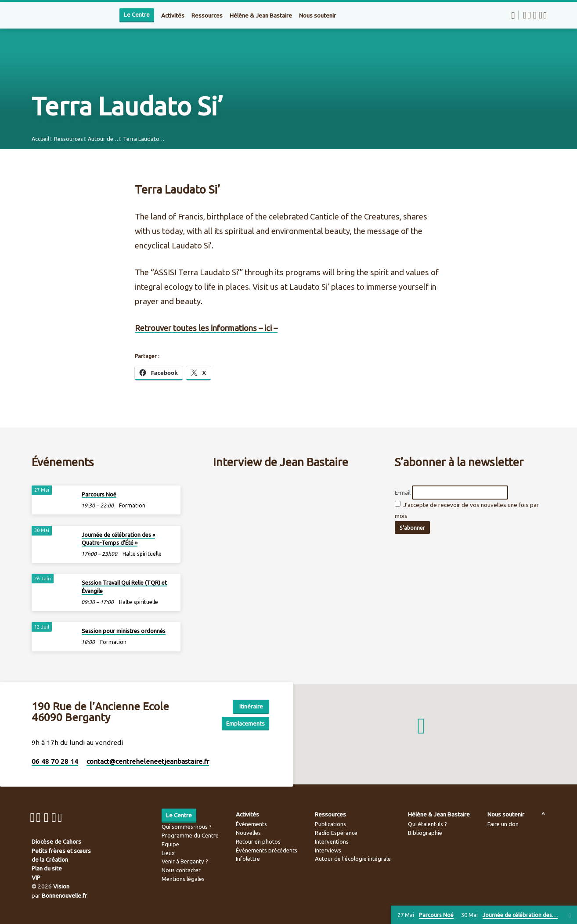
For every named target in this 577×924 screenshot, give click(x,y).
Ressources (207, 15)
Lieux (168, 853)
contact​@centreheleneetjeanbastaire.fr (148, 761)
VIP (36, 877)
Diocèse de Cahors (56, 841)
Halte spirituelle (142, 553)
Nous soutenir (317, 15)
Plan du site (47, 868)
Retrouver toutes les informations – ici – (206, 328)
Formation (132, 505)
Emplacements (245, 723)
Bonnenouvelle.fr (64, 895)
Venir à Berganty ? (185, 861)
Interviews (328, 850)
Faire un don (503, 824)
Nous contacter (181, 870)
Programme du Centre (190, 835)
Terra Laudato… (144, 139)
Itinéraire (247, 705)
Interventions (332, 841)
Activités (173, 15)
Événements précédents (267, 850)
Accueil (40, 139)
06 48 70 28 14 (55, 761)
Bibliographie (425, 833)
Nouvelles (248, 833)
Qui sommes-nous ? (187, 827)
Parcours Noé (99, 493)
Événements (251, 824)
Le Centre (137, 15)
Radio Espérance (336, 833)
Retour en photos (258, 841)
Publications (330, 824)
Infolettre (248, 859)
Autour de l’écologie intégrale (353, 859)
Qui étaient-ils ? (427, 824)
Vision (61, 886)
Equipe (170, 844)
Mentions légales (183, 879)
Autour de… (103, 139)
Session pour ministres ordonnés (124, 630)
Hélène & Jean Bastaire (261, 15)
